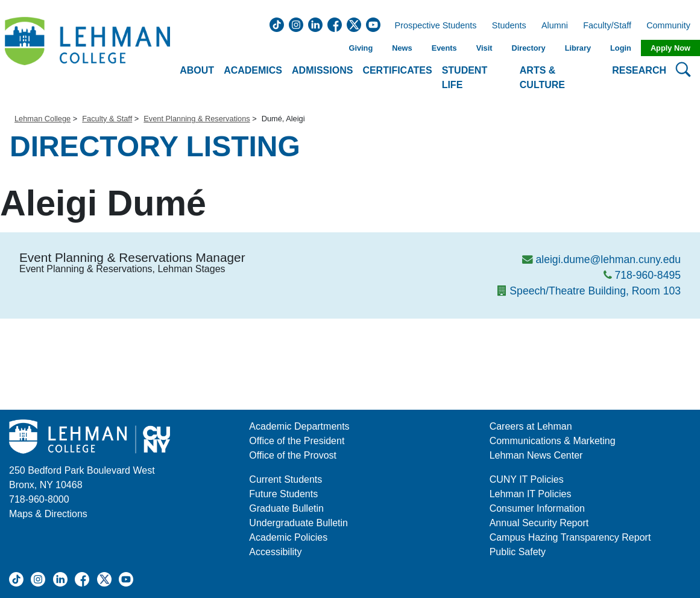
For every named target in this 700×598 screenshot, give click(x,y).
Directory (528, 48)
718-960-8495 (648, 275)
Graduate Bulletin (286, 508)
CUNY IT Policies (527, 479)
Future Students (283, 494)
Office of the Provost (293, 455)
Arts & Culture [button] (542, 78)
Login (621, 48)
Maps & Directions (48, 514)
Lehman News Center (536, 455)
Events (444, 48)
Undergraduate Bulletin (298, 523)
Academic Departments (299, 426)
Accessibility (275, 552)
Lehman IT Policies (531, 494)
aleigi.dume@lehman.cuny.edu (608, 259)
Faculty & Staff (107, 119)
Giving (361, 48)
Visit (484, 48)
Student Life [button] (465, 78)
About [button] (197, 70)
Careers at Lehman (531, 426)
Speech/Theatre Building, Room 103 (595, 291)
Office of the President (297, 441)
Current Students (285, 479)
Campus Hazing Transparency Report (570, 537)
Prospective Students (432, 26)
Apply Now (670, 48)
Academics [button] (253, 70)
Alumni (555, 26)
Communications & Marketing (553, 441)
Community (672, 26)
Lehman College (43, 119)
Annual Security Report (539, 523)
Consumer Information (537, 508)
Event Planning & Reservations (197, 119)
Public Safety (518, 552)
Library (578, 48)
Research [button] (639, 70)
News (402, 48)
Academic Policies (288, 537)
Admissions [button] (322, 70)
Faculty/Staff (607, 26)
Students (509, 26)
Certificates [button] (397, 70)
